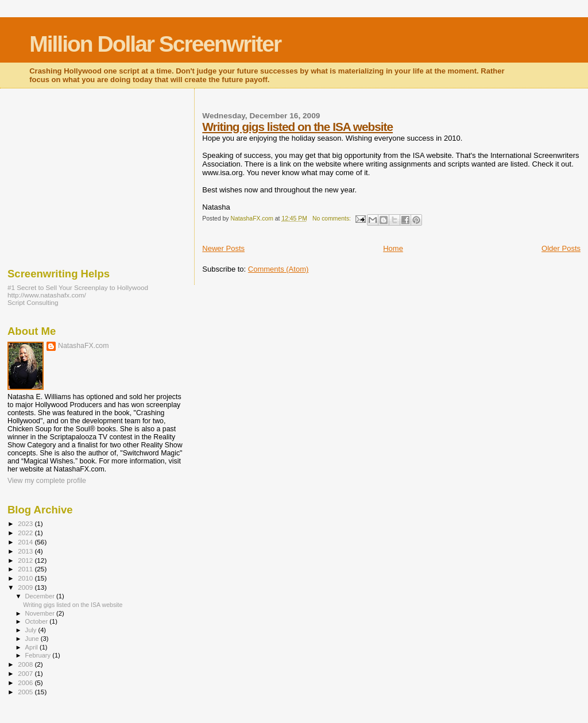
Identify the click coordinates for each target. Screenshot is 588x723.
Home (393, 248)
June (33, 639)
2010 (26, 578)
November (41, 613)
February (39, 655)
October (38, 621)
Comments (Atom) (278, 269)
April (32, 647)
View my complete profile (47, 481)
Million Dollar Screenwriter (155, 44)
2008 (26, 664)
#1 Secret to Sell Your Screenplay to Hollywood (78, 287)
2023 (26, 523)
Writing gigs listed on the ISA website (297, 127)
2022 (26, 533)
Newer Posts (223, 248)
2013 (26, 551)
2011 (26, 569)
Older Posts (561, 248)
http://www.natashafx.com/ (47, 295)
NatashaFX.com (84, 346)
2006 (26, 683)
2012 (26, 560)
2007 (26, 673)
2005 (26, 692)
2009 (26, 587)
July (32, 630)
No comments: (332, 219)
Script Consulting (33, 302)
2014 (26, 542)
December (41, 596)
